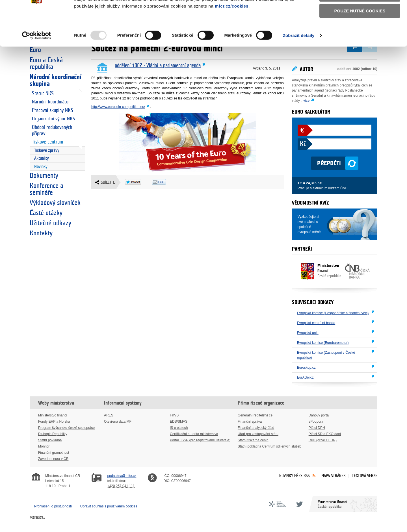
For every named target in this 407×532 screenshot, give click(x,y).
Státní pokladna (50, 440)
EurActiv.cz (305, 377)
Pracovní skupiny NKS (53, 110)
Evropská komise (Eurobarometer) (323, 343)
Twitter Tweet (138, 182)
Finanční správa (250, 422)
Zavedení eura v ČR (53, 459)
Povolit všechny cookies (360, 14)
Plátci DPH (317, 428)
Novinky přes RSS (295, 476)
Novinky (41, 167)
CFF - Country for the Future (278, 504)
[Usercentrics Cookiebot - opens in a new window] (37, 70)
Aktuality (42, 158)
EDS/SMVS (179, 422)
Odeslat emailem (165, 182)
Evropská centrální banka (316, 323)
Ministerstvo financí (321, 271)
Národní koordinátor (51, 102)
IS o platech (179, 428)
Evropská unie (308, 333)
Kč (303, 144)
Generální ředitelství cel (256, 415)
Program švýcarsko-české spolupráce (66, 428)
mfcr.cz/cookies (232, 41)
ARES (109, 415)
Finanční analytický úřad (256, 428)
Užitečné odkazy (50, 223)
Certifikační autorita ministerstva (194, 434)
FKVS (174, 415)
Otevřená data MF (118, 422)
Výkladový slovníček (55, 203)
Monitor (44, 446)
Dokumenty (44, 176)
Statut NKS (43, 93)
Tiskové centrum (47, 142)
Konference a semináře (46, 189)
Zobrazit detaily (299, 70)
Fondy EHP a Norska (54, 422)
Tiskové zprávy (47, 150)
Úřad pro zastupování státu (258, 434)
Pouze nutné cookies (360, 46)
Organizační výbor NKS (54, 119)
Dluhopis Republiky (53, 434)
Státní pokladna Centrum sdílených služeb (269, 446)
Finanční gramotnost (54, 453)
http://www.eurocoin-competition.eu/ (118, 107)
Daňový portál (319, 415)
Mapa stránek (334, 476)
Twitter (298, 504)
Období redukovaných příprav (52, 130)
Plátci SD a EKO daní (325, 434)
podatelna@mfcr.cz (122, 476)
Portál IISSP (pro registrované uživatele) (200, 440)
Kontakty (41, 233)
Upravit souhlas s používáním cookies (109, 506)
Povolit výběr (360, 30)
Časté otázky (46, 213)
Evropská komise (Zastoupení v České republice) (326, 355)
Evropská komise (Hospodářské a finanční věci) (333, 313)
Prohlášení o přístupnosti (53, 506)
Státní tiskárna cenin (253, 440)
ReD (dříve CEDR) (323, 440)
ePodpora (316, 422)
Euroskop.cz (306, 368)
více (306, 101)
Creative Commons (38, 518)
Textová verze (365, 476)
